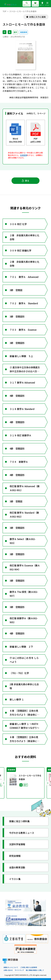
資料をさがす (27, 4)
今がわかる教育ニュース (22, 833)
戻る (26, 181)
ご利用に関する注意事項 (29, 967)
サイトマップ (19, 970)
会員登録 (24, 155)
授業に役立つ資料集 (19, 821)
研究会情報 (15, 856)
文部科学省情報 (17, 844)
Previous (4, 783)
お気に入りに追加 (37, 17)
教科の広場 (35, 4)
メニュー (47, 4)
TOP (5, 11)
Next (47, 783)
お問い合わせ (8, 970)
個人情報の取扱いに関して (35, 970)
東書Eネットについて (11, 967)
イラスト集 (15, 879)
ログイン (42, 4)
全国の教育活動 (17, 867)
